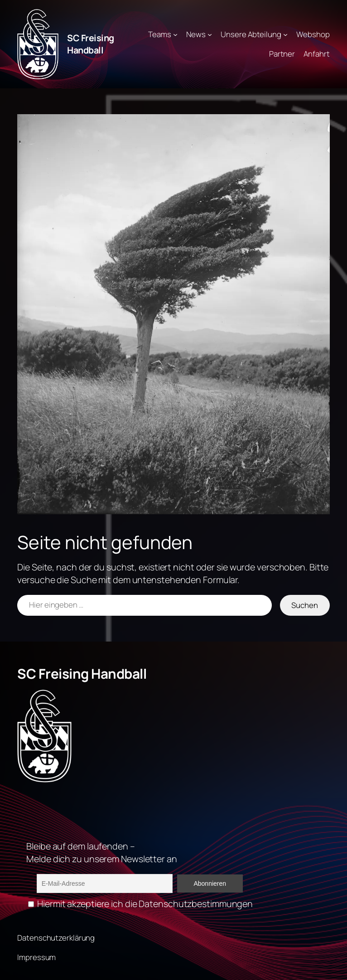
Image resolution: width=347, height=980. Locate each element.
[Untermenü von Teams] (175, 34)
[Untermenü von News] (210, 34)
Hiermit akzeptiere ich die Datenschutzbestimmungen (140, 904)
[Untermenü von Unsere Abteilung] (285, 34)
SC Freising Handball (91, 44)
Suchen (305, 605)
